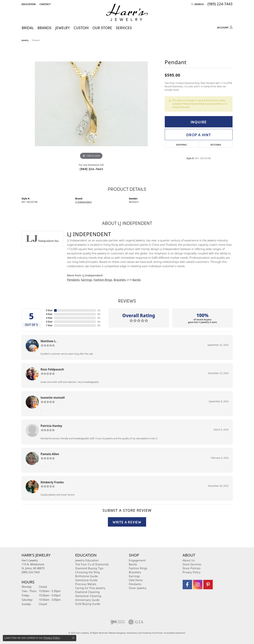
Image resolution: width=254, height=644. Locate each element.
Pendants (73, 280)
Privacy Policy (52, 638)
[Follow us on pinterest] (208, 585)
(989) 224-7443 (91, 169)
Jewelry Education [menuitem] (87, 560)
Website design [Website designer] (116, 633)
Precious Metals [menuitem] (86, 584)
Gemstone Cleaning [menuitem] (88, 596)
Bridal (28, 28)
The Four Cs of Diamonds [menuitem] (92, 564)
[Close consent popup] (73, 638)
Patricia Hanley (51, 426)
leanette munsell (53, 398)
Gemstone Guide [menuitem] (87, 580)
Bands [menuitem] (133, 564)
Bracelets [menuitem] (135, 572)
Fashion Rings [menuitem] (138, 568)
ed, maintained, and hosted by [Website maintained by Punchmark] (137, 633)
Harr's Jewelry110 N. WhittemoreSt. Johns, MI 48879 (33, 566)
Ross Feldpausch (52, 369)
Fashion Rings (103, 280)
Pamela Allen (50, 454)
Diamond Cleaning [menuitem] (88, 592)
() (99, 310)
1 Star (49, 325)
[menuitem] (118, 622)
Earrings (87, 280)
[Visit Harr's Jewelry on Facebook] (187, 585)
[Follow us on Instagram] (198, 585)
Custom (81, 28)
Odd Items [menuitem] (136, 580)
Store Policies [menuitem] (192, 568)
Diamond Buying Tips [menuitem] (89, 568)
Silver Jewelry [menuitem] (138, 588)
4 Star (49, 314)
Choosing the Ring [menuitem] (88, 572)
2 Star (49, 322)
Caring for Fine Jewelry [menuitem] (90, 588)
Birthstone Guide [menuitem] (87, 576)
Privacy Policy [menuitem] (192, 572)
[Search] (197, 4)
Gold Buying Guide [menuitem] (88, 604)
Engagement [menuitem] (137, 560)
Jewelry (63, 28)
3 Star (49, 318)
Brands (44, 28)
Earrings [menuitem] (135, 576)
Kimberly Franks (52, 482)
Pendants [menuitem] (135, 584)
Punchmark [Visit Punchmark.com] (157, 633)
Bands (137, 280)
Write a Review (127, 522)
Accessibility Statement (174, 633)
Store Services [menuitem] (192, 564)
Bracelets (120, 280)
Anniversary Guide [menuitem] (87, 600)
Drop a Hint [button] (199, 135)
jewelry (25, 40)
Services (124, 28)
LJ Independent (84, 202)
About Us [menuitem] (189, 560)
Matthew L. (49, 341)
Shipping (181, 145)
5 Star (49, 310)
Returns (216, 145)
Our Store (102, 28)
